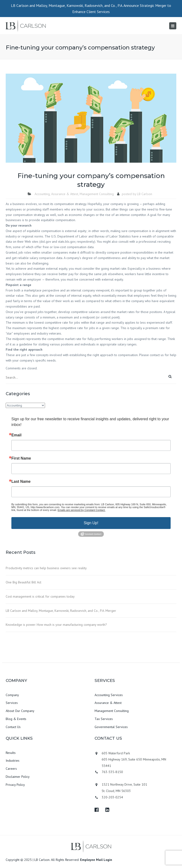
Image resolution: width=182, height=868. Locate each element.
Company (12, 695)
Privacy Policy (15, 785)
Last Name (21, 482)
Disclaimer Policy (18, 777)
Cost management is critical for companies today (40, 596)
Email (16, 435)
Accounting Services (109, 695)
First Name (21, 458)
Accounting (42, 194)
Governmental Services (111, 727)
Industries (13, 761)
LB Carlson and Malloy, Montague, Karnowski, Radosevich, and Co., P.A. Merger (61, 611)
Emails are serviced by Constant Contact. (82, 510)
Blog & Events (16, 719)
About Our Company (20, 711)
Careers (11, 769)
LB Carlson (145, 194)
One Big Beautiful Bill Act (23, 582)
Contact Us (13, 727)
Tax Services (104, 719)
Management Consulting (97, 194)
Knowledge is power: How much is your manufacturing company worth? (56, 625)
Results (11, 753)
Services (12, 703)
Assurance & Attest (65, 194)
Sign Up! (91, 523)
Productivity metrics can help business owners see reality (46, 568)
